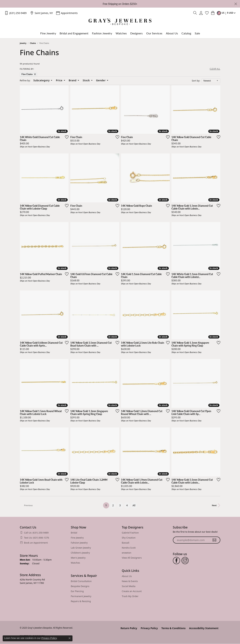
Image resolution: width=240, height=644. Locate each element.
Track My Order (130, 596)
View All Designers (132, 558)
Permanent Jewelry (81, 596)
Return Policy (129, 628)
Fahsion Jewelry (79, 543)
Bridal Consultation (81, 581)
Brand (73, 80)
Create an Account (132, 591)
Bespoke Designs (80, 586)
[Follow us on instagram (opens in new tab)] (185, 561)
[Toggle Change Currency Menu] (227, 13)
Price (59, 80)
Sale (197, 33)
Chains (33, 43)
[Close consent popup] (70, 638)
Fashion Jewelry (102, 33)
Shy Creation (129, 538)
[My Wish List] (207, 13)
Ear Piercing (77, 591)
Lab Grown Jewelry (81, 548)
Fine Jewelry (48, 33)
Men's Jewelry (78, 558)
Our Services (154, 33)
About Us (172, 33)
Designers (136, 33)
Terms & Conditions (174, 628)
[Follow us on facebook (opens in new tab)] (176, 561)
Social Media (129, 586)
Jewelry (23, 43)
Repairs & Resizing (81, 601)
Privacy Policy (149, 628)
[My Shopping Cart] (213, 13)
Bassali (126, 543)
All (134, 505)
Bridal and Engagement (74, 33)
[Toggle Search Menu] (195, 13)
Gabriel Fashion (130, 533)
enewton (127, 553)
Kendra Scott (129, 548)
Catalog (186, 33)
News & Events (130, 581)
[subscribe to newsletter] (214, 540)
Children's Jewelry (80, 553)
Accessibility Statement (204, 628)
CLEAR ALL (215, 69)
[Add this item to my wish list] (67, 137)
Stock (86, 80)
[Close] (236, 4)
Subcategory (42, 80)
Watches (121, 33)
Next (214, 505)
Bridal (74, 533)
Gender (101, 80)
